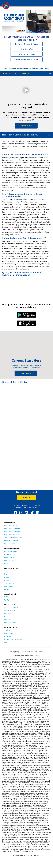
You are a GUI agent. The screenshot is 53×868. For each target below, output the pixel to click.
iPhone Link (26, 324)
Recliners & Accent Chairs (27, 44)
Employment (8, 574)
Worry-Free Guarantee (12, 607)
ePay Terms (39, 652)
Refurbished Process (11, 541)
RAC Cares (8, 580)
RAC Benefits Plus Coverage (13, 639)
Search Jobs (26, 373)
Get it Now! (8, 630)
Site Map (7, 620)
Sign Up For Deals (10, 600)
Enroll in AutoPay (10, 554)
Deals (6, 597)
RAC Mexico (8, 636)
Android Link (26, 316)
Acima (6, 642)
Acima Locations (10, 586)
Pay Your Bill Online (11, 551)
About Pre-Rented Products (13, 538)
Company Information (12, 571)
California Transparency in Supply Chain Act (27, 655)
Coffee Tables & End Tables (27, 59)
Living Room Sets (27, 49)
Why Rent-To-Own (10, 610)
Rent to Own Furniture (11, 525)
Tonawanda (36, 505)
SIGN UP (27, 497)
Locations (16, 505)
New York (26, 505)
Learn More (26, 125)
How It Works (9, 560)
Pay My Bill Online (10, 623)
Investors (7, 577)
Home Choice (9, 633)
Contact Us (8, 613)
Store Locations (9, 583)
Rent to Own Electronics (12, 535)
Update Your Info (10, 557)
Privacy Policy (15, 652)
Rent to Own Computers (12, 531)
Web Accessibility (27, 652)
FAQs (6, 563)
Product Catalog (10, 544)
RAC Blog (7, 589)
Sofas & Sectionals (26, 54)
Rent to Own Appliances (12, 528)
